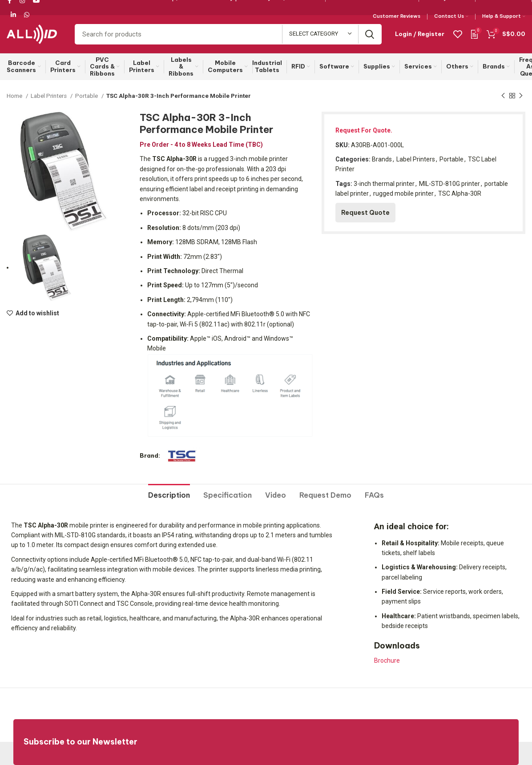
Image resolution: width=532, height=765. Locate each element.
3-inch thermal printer (384, 184)
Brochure (387, 660)
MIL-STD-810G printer (449, 184)
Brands (382, 159)
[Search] (228, 34)
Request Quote (365, 213)
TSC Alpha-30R (460, 193)
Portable (87, 96)
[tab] (169, 492)
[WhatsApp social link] (27, 15)
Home (15, 96)
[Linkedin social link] (13, 15)
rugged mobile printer (403, 193)
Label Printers (49, 96)
